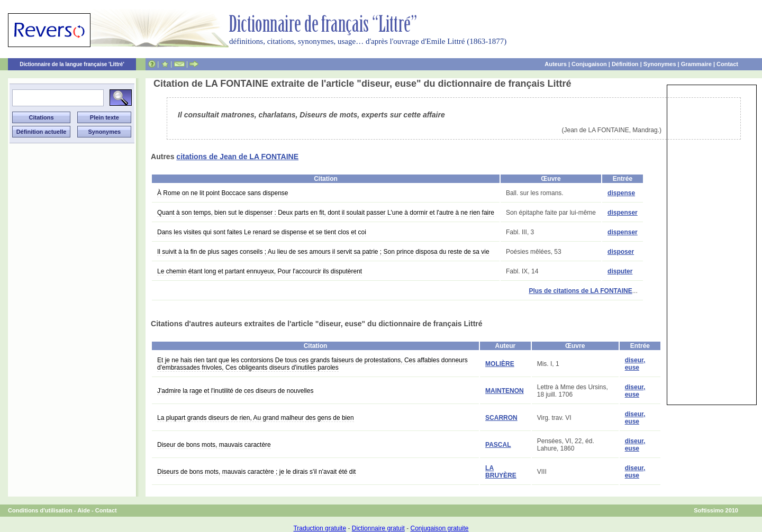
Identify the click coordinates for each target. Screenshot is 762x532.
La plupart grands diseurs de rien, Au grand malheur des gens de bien (256, 418)
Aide (84, 510)
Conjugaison (589, 64)
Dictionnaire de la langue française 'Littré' (72, 64)
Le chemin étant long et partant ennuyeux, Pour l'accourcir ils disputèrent (260, 271)
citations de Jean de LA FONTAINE (237, 157)
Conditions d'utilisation (40, 510)
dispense (621, 193)
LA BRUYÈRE (501, 472)
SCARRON (501, 418)
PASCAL (498, 445)
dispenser (623, 213)
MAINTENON (505, 391)
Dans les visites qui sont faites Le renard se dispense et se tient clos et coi (262, 232)
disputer (620, 271)
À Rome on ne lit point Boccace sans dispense (223, 193)
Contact (727, 64)
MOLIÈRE (500, 364)
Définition (625, 64)
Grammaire (696, 64)
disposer (621, 252)
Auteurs (556, 64)
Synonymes (660, 64)
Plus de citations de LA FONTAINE (580, 291)
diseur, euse (635, 364)
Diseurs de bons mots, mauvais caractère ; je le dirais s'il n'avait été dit (256, 472)
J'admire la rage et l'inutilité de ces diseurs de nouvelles (235, 391)
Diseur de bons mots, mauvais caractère (214, 445)
